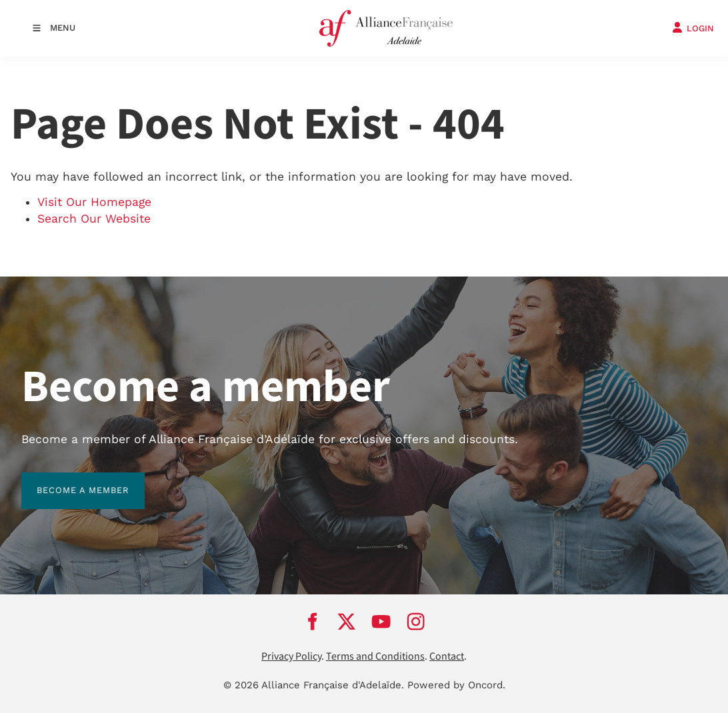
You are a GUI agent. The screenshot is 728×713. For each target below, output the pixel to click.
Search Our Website (94, 219)
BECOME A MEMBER (68, 480)
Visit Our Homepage (94, 202)
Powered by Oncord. (456, 685)
